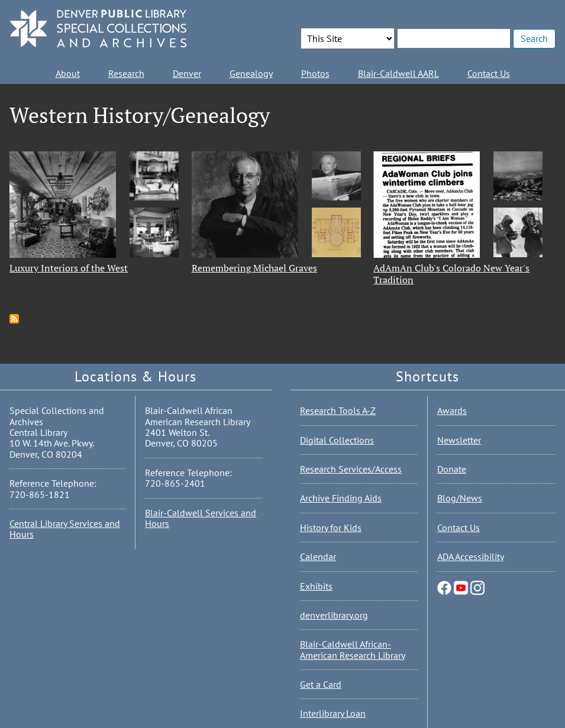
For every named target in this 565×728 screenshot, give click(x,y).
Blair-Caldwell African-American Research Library (353, 649)
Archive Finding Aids (341, 498)
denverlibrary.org (334, 615)
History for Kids (331, 528)
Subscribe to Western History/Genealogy (14, 319)
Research (126, 73)
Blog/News (460, 498)
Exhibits (316, 586)
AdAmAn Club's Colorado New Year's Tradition (451, 274)
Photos (315, 73)
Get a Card (321, 684)
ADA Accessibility (471, 556)
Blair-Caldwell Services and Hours (201, 518)
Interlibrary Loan (333, 713)
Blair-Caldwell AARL (398, 73)
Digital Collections (337, 440)
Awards (452, 410)
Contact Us (489, 73)
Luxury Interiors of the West (69, 268)
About (68, 73)
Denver (187, 73)
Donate (452, 469)
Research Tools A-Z (338, 410)
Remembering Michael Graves (254, 268)
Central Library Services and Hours (65, 529)
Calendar (318, 556)
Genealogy (251, 73)
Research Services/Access (351, 469)
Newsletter (459, 440)
